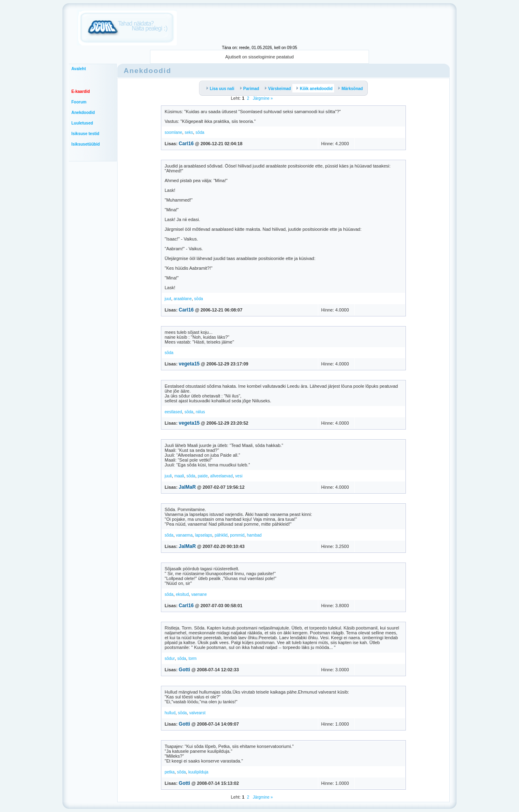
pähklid (221, 535)
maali (179, 476)
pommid (237, 535)
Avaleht (79, 69)
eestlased (173, 412)
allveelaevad (221, 476)
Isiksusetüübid (86, 144)
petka (169, 772)
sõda (200, 132)
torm (193, 658)
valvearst (197, 713)
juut (168, 299)
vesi (239, 476)
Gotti (184, 670)
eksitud (182, 594)
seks (189, 132)
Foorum (79, 102)
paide (203, 476)
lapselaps (204, 535)
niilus (201, 412)
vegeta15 (189, 364)
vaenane (199, 594)
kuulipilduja (198, 772)
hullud (170, 713)
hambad (254, 535)
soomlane (173, 132)
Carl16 (186, 144)
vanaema (184, 535)
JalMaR (187, 487)
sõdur (170, 658)
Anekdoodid (83, 113)
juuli (168, 476)
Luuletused (82, 123)
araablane (182, 299)
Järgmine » (262, 98)
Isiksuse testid (85, 134)
